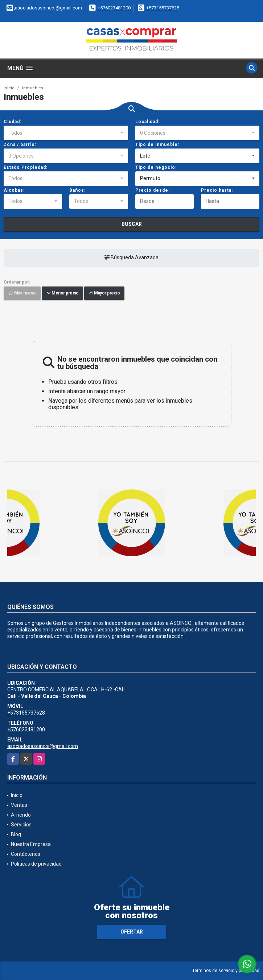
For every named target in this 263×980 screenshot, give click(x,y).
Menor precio (62, 293)
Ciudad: (13, 122)
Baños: (77, 190)
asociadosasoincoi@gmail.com (43, 746)
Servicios (21, 825)
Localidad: (147, 122)
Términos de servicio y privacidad (226, 971)
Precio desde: (153, 190)
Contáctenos (26, 854)
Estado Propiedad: (26, 167)
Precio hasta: (217, 190)
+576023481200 (114, 8)
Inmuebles (33, 88)
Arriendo (21, 815)
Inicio (9, 88)
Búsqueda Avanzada (131, 257)
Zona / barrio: (20, 145)
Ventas (19, 805)
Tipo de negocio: (156, 167)
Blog (16, 834)
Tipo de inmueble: (157, 145)
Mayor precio (104, 293)
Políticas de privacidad (36, 864)
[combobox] (66, 133)
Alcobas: (14, 190)
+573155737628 (163, 8)
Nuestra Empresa (31, 844)
